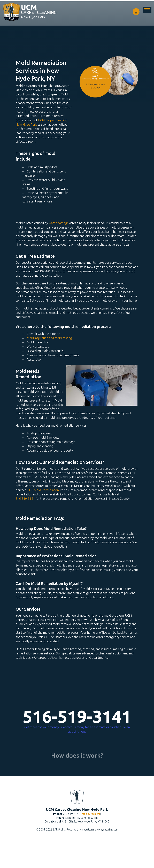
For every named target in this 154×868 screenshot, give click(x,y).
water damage (59, 223)
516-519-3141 (25, 499)
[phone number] (136, 12)
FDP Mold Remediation (43, 490)
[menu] (147, 12)
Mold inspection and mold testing (49, 338)
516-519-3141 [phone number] (77, 716)
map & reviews (91, 843)
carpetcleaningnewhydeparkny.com (99, 859)
